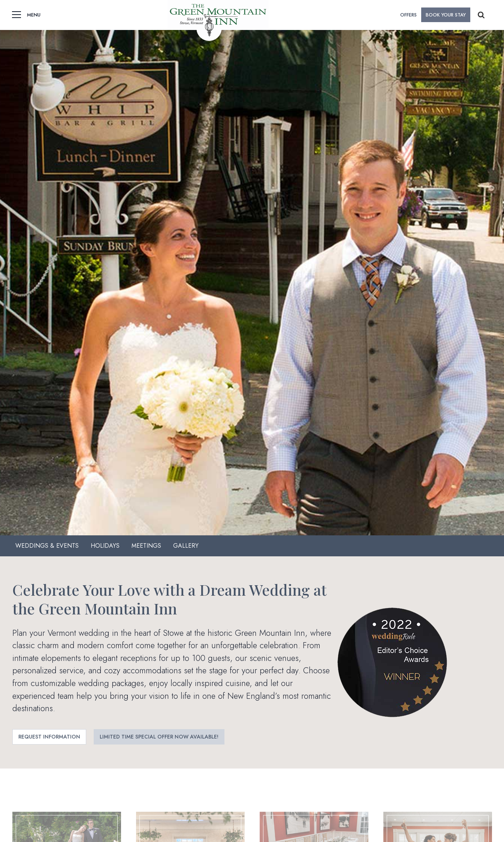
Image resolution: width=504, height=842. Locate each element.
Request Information (49, 737)
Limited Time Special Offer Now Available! (159, 737)
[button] (16, 15)
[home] (218, 15)
